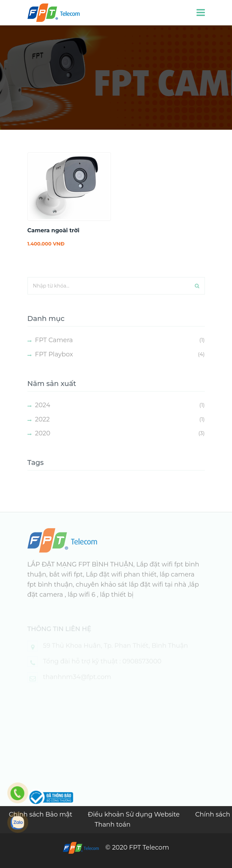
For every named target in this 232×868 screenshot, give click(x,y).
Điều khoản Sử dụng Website (134, 814)
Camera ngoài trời (54, 230)
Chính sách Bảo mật (41, 814)
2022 (43, 425)
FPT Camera (54, 346)
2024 (43, 411)
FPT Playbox (54, 360)
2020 (43, 440)
